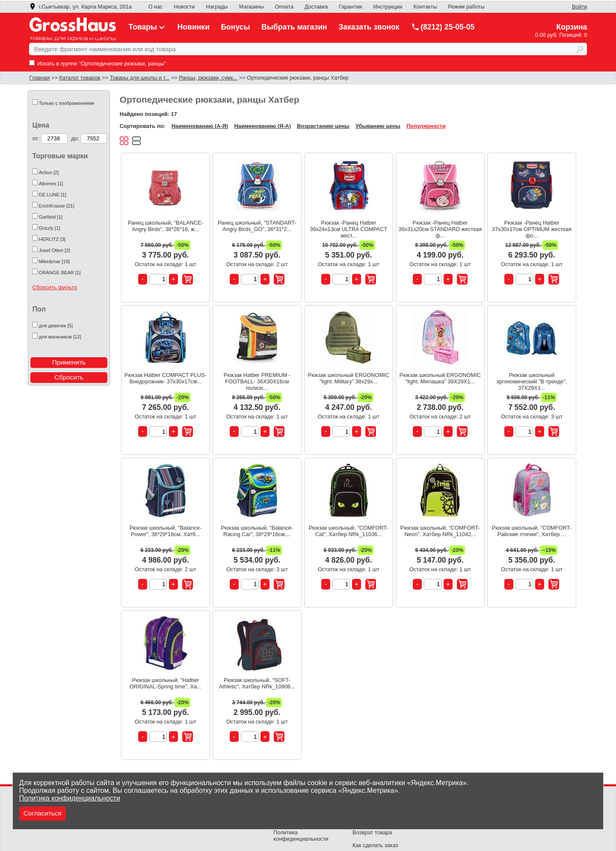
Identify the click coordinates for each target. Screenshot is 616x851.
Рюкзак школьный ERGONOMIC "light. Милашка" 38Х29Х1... (440, 378)
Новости (184, 7)
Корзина (572, 27)
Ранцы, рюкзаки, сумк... (208, 78)
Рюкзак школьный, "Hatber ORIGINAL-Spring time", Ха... (166, 683)
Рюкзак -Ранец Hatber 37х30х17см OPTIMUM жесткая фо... (532, 229)
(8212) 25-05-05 (443, 27)
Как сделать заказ (375, 845)
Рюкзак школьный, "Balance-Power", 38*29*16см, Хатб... (166, 531)
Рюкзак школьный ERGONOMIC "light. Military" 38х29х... (349, 378)
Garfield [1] (51, 217)
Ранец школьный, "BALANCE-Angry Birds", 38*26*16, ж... (166, 226)
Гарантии (350, 7)
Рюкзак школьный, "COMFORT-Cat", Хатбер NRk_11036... (349, 531)
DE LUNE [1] (53, 195)
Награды (217, 7)
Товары (148, 27)
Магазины (252, 7)
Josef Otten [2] (55, 250)
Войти (579, 7)
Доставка (316, 7)
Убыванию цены (378, 126)
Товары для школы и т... (140, 78)
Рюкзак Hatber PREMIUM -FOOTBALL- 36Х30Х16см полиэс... (257, 381)
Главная (40, 78)
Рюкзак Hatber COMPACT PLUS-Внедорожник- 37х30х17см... (166, 378)
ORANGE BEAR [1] (60, 273)
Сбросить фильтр (55, 287)
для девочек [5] (56, 326)
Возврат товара (372, 832)
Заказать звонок (369, 27)
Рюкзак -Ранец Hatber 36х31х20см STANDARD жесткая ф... (440, 229)
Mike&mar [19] (54, 261)
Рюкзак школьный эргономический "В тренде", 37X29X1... (532, 381)
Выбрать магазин (294, 27)
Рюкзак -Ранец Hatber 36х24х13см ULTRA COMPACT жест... (348, 229)
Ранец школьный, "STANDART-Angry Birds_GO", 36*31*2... (257, 226)
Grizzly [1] (50, 228)
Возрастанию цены (323, 126)
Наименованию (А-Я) (200, 126)
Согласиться (43, 813)
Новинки (194, 27)
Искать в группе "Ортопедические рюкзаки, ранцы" (98, 64)
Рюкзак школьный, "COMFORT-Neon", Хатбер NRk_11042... (440, 531)
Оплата (284, 7)
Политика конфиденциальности (70, 798)
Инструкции (388, 7)
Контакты (425, 7)
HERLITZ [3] (52, 239)
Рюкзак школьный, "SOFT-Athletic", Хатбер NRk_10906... (257, 683)
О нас (156, 7)
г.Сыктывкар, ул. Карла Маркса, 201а (80, 7)
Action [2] (49, 172)
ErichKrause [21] (57, 206)
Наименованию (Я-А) (263, 126)
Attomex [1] (51, 184)
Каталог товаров (80, 78)
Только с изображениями (67, 103)
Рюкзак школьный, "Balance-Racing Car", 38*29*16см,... (257, 531)
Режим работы (466, 7)
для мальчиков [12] (60, 337)
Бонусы (235, 27)
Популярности (426, 126)
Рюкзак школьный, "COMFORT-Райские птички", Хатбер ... (532, 531)
